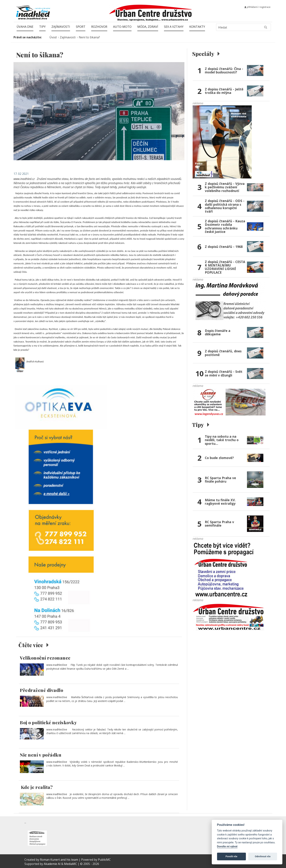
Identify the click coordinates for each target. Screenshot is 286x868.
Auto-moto (122, 27)
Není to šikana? (89, 37)
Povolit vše (231, 856)
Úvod (53, 37)
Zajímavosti (61, 27)
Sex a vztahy (174, 27)
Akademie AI (52, 864)
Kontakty (197, 27)
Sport (81, 27)
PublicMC (104, 860)
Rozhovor (99, 27)
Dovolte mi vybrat (227, 847)
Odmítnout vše (263, 856)
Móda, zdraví (148, 27)
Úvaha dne (25, 27)
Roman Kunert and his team (59, 860)
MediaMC (70, 864)
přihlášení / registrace (257, 7)
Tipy (42, 27)
